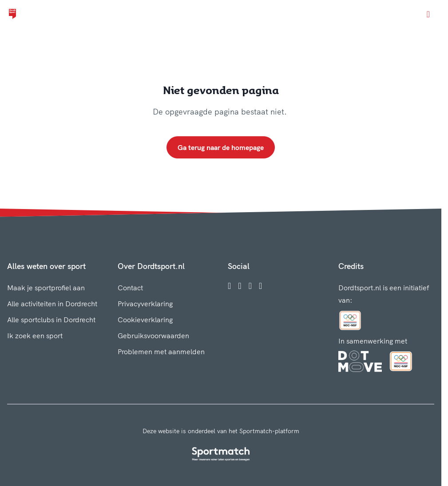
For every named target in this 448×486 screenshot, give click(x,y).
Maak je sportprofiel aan (46, 288)
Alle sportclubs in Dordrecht (51, 320)
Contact (130, 288)
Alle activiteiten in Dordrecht (52, 304)
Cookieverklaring (145, 320)
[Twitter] (250, 286)
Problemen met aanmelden (161, 352)
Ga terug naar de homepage (221, 147)
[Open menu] (428, 14)
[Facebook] (229, 286)
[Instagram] (240, 286)
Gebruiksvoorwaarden (153, 336)
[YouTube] (260, 286)
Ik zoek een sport (35, 336)
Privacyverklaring (145, 304)
